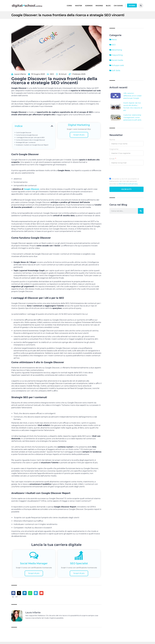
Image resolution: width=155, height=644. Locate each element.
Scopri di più (79, 134)
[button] (52, 126)
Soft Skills (115, 71)
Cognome (114, 149)
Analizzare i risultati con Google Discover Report (32, 145)
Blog (108, 6)
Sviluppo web (117, 65)
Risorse (99, 6)
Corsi (69, 6)
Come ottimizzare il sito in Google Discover (31, 140)
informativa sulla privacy (128, 184)
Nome (112, 140)
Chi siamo (118, 6)
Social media (116, 60)
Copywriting (116, 55)
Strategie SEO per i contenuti (26, 142)
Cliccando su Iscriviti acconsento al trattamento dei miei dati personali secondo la (124, 181)
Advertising (116, 50)
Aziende (89, 6)
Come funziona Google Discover (27, 135)
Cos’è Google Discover (24, 132)
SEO (52, 74)
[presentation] (126, 171)
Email (112, 159)
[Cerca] (141, 211)
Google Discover (32, 189)
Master (79, 6)
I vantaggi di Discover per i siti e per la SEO (30, 137)
